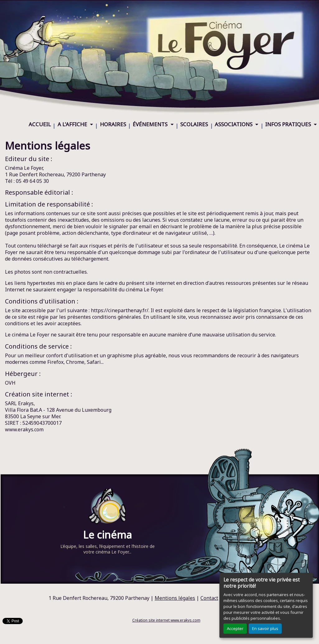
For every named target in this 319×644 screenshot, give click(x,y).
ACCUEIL (40, 124)
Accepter (235, 628)
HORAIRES (113, 124)
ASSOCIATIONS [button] (234, 124)
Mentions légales (175, 598)
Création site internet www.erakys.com (166, 620)
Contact (209, 598)
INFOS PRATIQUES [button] (289, 124)
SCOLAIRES (194, 124)
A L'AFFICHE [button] (73, 124)
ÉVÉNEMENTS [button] (151, 124)
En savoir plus (265, 628)
